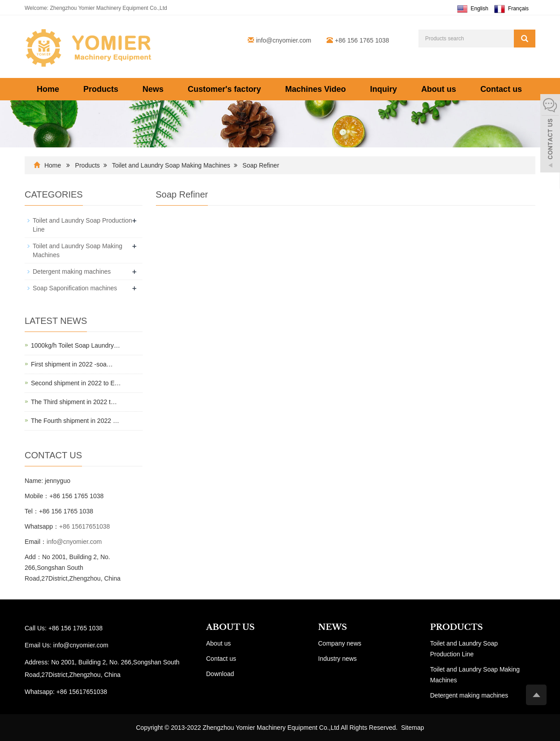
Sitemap (412, 728)
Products (101, 89)
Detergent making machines (72, 271)
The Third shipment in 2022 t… (74, 402)
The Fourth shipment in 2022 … (75, 421)
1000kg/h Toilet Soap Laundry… (75, 345)
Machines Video (315, 89)
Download (220, 674)
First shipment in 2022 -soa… (72, 364)
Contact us (501, 89)
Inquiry (383, 89)
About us (439, 89)
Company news (340, 643)
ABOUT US (230, 627)
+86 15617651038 (84, 526)
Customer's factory (224, 89)
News (153, 89)
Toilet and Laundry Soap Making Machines (171, 165)
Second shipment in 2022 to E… (76, 383)
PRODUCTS (457, 627)
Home (48, 89)
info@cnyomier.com (284, 40)
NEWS (332, 627)
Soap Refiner (261, 165)
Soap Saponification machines (75, 288)
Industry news (337, 659)
